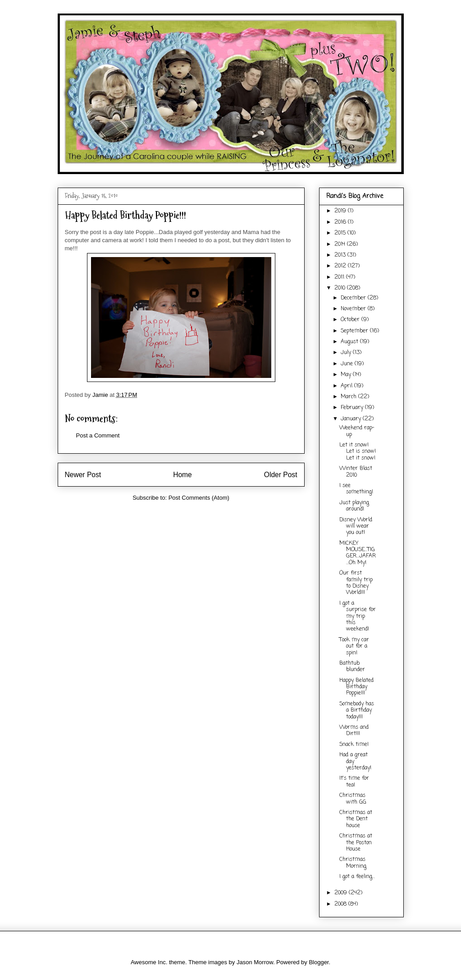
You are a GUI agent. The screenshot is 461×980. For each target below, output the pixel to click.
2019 (341, 211)
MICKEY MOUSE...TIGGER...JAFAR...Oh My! (358, 553)
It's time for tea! (354, 782)
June (348, 364)
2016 (341, 222)
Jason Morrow (255, 962)
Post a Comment (98, 435)
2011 (340, 277)
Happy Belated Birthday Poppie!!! (356, 687)
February (353, 408)
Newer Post (83, 475)
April (347, 386)
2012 (341, 266)
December (354, 298)
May (347, 375)
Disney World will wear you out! (356, 527)
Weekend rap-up (357, 431)
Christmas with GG (353, 799)
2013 (341, 255)
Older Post (281, 475)
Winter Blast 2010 (356, 472)
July (347, 353)
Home (183, 475)
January (352, 419)
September (355, 331)
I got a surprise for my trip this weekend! (358, 617)
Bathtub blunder (352, 667)
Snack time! (354, 745)
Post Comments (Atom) (199, 498)
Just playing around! (354, 506)
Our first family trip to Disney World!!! (356, 583)
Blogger (319, 962)
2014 (341, 244)
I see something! (356, 489)
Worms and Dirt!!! (354, 731)
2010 (341, 288)
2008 (341, 904)
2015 (341, 233)
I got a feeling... (357, 877)
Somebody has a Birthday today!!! (357, 711)
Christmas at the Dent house (356, 819)
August (350, 342)
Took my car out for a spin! (354, 646)
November (354, 309)
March (349, 397)
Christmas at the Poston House (356, 843)
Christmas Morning (353, 863)
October (351, 320)
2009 (342, 893)
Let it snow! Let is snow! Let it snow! (358, 452)
